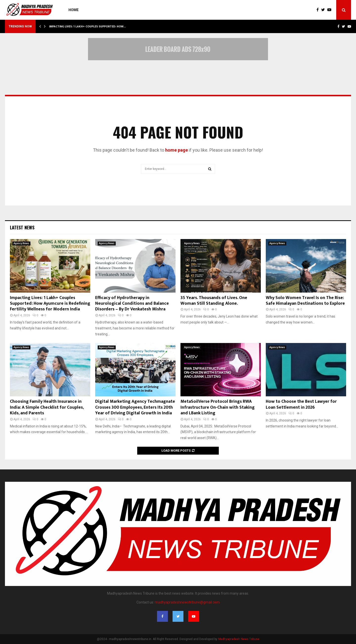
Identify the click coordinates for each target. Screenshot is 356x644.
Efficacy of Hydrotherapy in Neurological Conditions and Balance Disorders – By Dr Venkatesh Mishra (132, 304)
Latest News (22, 227)
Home (74, 10)
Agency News (21, 243)
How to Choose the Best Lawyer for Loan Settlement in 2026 (301, 404)
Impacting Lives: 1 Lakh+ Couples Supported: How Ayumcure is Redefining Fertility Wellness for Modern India (50, 304)
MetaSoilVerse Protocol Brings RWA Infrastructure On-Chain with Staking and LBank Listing (218, 407)
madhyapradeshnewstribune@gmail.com (187, 602)
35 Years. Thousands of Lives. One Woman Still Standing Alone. (214, 301)
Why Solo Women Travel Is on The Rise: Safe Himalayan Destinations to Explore (305, 301)
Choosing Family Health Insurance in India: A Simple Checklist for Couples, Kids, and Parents (47, 407)
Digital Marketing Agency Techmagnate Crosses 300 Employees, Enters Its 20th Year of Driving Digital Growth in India (135, 407)
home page (177, 150)
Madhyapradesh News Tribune (239, 639)
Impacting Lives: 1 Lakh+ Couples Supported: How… (88, 26)
